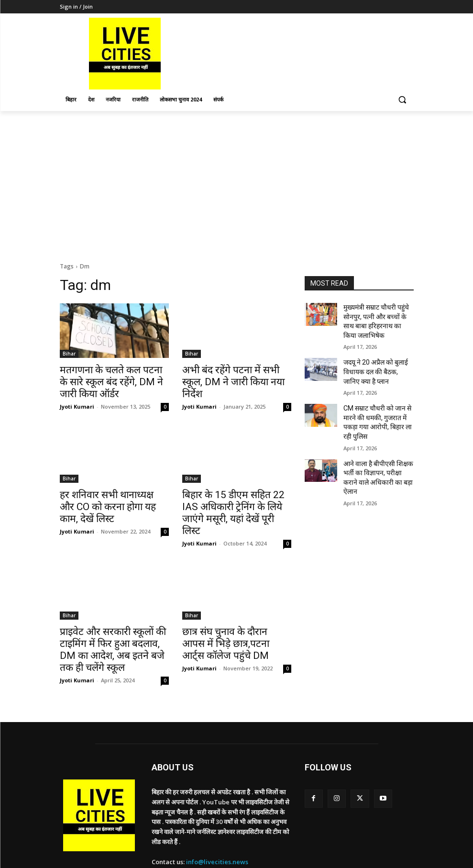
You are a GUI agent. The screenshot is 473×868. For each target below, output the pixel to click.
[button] (402, 100)
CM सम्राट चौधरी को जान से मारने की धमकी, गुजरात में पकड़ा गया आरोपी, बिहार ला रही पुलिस (377, 407)
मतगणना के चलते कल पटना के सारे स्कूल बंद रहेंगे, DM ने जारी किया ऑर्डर (112, 380)
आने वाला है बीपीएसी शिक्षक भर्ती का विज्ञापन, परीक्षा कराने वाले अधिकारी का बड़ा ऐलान (378, 448)
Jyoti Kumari (77, 402)
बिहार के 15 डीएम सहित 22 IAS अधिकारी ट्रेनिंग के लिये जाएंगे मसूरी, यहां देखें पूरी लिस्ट (234, 501)
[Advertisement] (236, 183)
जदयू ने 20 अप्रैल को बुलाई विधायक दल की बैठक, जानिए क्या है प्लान (374, 365)
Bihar (69, 354)
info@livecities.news (217, 825)
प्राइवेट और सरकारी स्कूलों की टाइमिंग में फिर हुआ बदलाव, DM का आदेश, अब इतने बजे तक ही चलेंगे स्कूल (114, 621)
